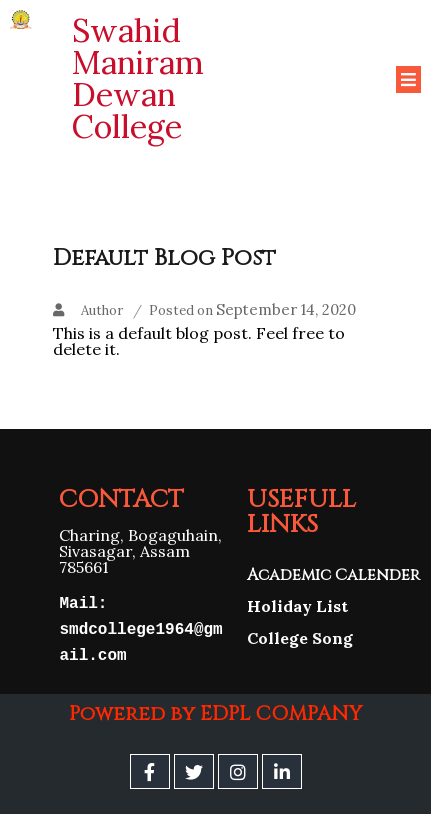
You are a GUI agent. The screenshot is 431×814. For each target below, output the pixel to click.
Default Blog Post (164, 258)
